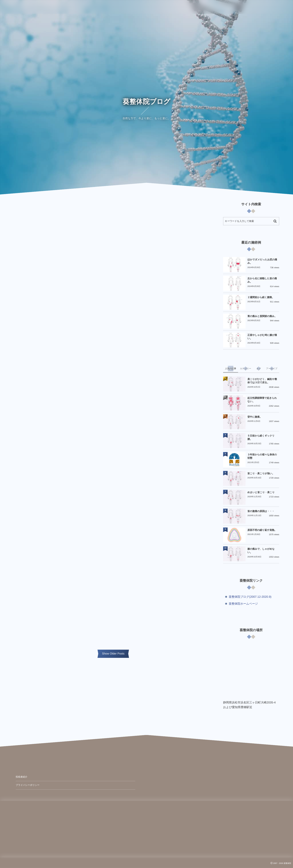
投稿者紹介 (22, 777)
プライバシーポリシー (28, 785)
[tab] (231, 369)
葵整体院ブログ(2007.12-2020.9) (250, 597)
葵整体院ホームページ (243, 604)
